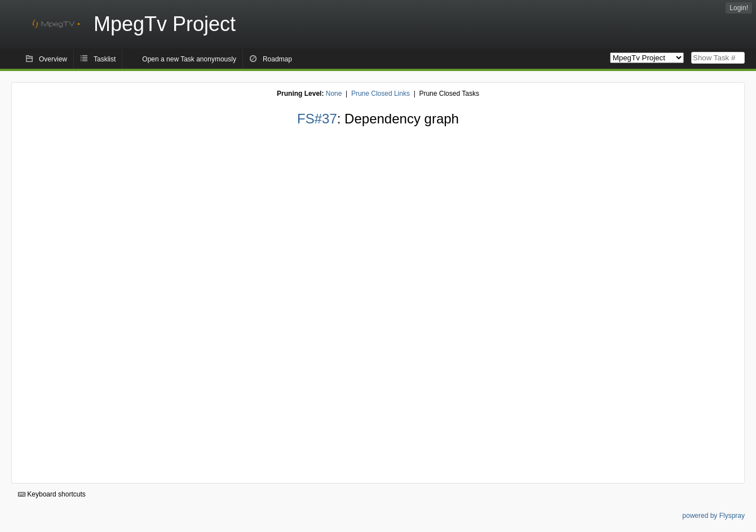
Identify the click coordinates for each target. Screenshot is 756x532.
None (334, 94)
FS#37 (317, 119)
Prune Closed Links (381, 94)
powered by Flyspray (713, 516)
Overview (53, 59)
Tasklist (105, 59)
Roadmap (277, 59)
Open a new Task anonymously (189, 59)
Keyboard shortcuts (52, 494)
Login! (739, 8)
